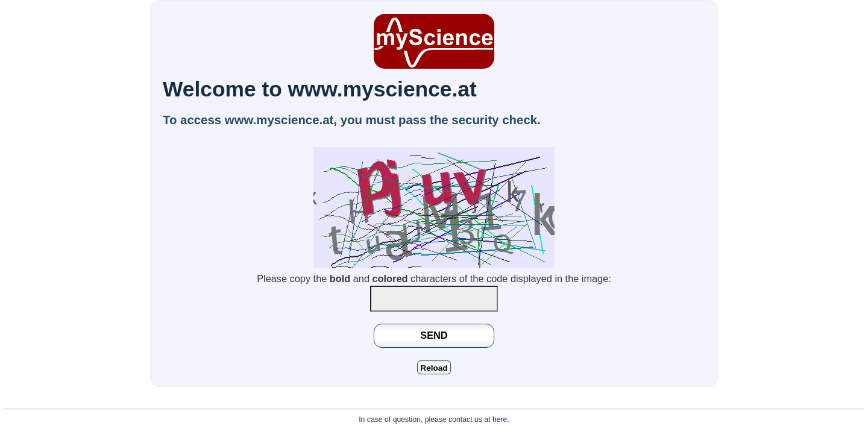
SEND (434, 335)
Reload (434, 368)
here (500, 420)
